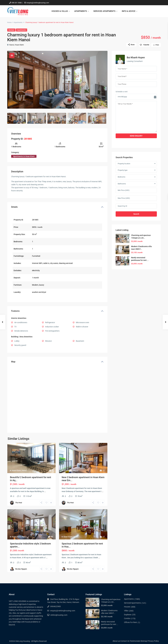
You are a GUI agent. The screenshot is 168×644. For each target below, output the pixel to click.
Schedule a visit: (122, 92)
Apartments (18, 22)
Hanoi (12, 45)
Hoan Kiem (19, 45)
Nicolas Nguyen (21, 569)
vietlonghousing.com (59, 615)
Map (13, 362)
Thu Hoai (19, 503)
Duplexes (128, 615)
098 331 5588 (17, 3)
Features (15, 311)
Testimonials (135, 641)
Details (14, 207)
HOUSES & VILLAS (60, 11)
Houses (127, 607)
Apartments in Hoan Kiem (24, 156)
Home (9, 22)
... (45, 491)
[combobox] (136, 164)
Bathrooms (122, 184)
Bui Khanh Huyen (136, 57)
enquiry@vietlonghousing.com (38, 3)
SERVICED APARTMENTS (104, 11)
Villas (126, 611)
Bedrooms (122, 177)
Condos (127, 618)
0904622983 (56, 606)
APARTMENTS (81, 11)
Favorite (146, 45)
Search (136, 214)
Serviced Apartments (132, 603)
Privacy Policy (153, 641)
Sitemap (144, 641)
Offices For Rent (131, 622)
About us (116, 641)
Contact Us (125, 641)
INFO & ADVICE (129, 11)
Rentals (11, 30)
